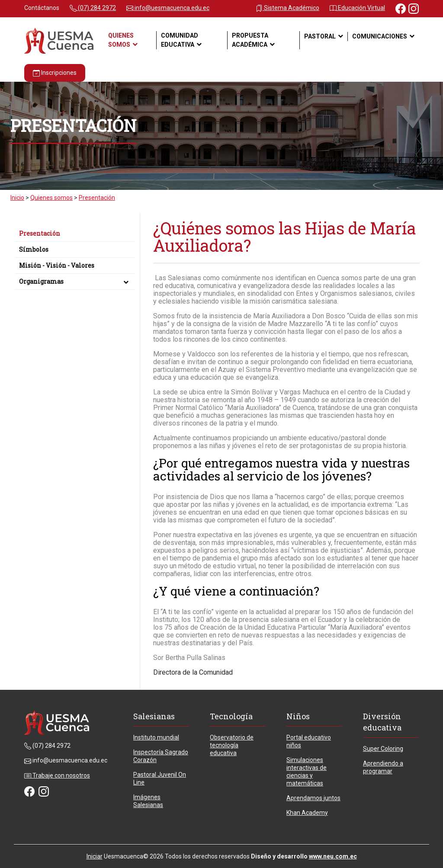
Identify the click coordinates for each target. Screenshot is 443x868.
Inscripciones (55, 73)
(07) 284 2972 (93, 8)
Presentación (40, 233)
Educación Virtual (357, 8)
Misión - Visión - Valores (57, 265)
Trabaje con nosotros (57, 775)
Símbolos (34, 249)
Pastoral (320, 36)
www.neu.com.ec (333, 856)
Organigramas (75, 281)
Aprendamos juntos (313, 798)
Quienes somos (121, 40)
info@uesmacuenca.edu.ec (168, 8)
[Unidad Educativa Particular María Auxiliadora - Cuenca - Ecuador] (59, 40)
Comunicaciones (380, 36)
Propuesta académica (250, 40)
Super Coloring (383, 749)
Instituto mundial (156, 737)
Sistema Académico (287, 8)
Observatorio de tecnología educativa (232, 745)
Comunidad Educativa (180, 40)
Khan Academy (307, 813)
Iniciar (95, 856)
